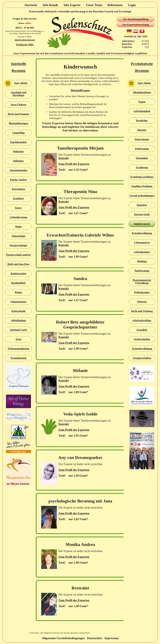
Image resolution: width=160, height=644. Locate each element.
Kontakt (64, 158)
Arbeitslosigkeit (142, 111)
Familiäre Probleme (142, 186)
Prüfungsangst (142, 292)
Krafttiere (19, 198)
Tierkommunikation (18, 349)
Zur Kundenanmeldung (136, 19)
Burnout (142, 130)
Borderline (142, 121)
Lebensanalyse (142, 243)
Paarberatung (142, 271)
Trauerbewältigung (142, 349)
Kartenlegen (18, 189)
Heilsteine (18, 151)
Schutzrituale (18, 311)
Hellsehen (19, 161)
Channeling (18, 133)
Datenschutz (95, 638)
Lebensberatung (18, 217)
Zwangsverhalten (142, 358)
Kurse (18, 208)
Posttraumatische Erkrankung (142, 281)
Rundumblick (18, 283)
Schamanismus (18, 302)
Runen (18, 292)
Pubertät (142, 302)
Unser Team (94, 5)
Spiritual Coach (18, 330)
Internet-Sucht (142, 214)
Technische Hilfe (25, 45)
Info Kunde (50, 5)
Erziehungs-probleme (142, 177)
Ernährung (142, 167)
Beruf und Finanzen (19, 114)
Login (132, 5)
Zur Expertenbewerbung (136, 25)
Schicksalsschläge (142, 320)
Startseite (31, 5)
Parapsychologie (18, 245)
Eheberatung (142, 149)
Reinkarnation (18, 274)
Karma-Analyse (18, 180)
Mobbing (142, 261)
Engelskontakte (18, 142)
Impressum (111, 638)
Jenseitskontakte (18, 170)
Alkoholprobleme (142, 92)
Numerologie (18, 236)
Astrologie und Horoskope (19, 94)
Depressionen (142, 139)
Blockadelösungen (18, 123)
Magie (19, 227)
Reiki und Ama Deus (19, 264)
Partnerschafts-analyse (18, 255)
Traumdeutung (19, 358)
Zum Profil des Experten (74, 164)
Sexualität (142, 330)
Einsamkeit (142, 158)
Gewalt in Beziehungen (142, 196)
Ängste (142, 102)
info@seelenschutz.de (25, 40)
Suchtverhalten (142, 339)
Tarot (18, 339)
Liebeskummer (142, 252)
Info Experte (72, 5)
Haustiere (142, 205)
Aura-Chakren (18, 105)
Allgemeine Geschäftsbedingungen (63, 638)
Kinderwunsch (142, 224)
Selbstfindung (18, 320)
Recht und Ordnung (142, 311)
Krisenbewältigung (142, 233)
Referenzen (115, 5)
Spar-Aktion (16, 83)
